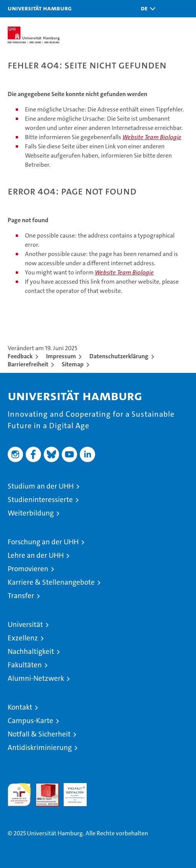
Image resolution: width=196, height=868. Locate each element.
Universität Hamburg (40, 8)
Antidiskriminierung (40, 747)
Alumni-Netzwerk (36, 678)
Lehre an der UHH (36, 555)
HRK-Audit (71, 791)
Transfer (21, 596)
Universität (25, 624)
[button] (146, 9)
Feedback (20, 356)
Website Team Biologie (152, 137)
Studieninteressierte (40, 500)
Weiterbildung (31, 513)
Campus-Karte (30, 721)
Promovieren (28, 569)
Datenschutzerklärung (119, 356)
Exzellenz (23, 638)
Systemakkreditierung (103, 787)
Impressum (61, 356)
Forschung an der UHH (43, 542)
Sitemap (73, 364)
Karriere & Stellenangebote (51, 582)
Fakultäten (25, 665)
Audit (43, 787)
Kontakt (20, 707)
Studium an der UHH (41, 486)
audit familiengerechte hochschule (19, 795)
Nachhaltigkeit (31, 651)
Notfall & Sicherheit (39, 734)
